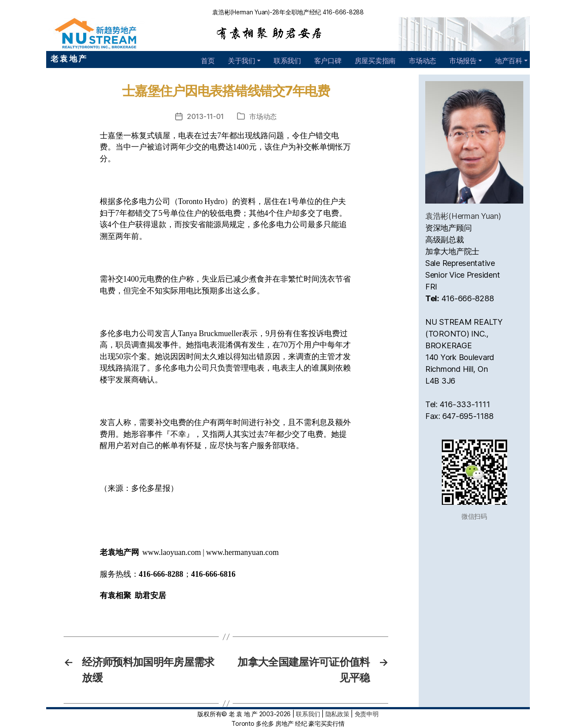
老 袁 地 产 (68, 59)
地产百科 (509, 61)
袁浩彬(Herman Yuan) (463, 216)
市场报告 (463, 61)
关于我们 (242, 61)
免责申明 (367, 714)
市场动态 (422, 61)
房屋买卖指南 (375, 61)
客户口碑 (328, 61)
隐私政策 (337, 714)
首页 (208, 61)
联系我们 (287, 61)
